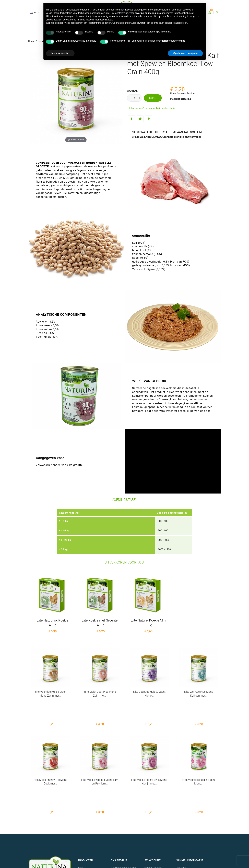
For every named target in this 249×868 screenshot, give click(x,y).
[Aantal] (135, 98)
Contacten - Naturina (122, 833)
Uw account (152, 817)
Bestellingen (150, 829)
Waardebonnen (152, 845)
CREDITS (54, 846)
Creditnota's (150, 835)
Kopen (153, 98)
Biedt (80, 824)
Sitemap (115, 838)
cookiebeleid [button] (187, 13)
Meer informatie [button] (60, 53)
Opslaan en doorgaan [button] (185, 53)
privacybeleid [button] (161, 10)
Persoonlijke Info (152, 824)
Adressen (149, 840)
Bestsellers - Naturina (89, 829)
